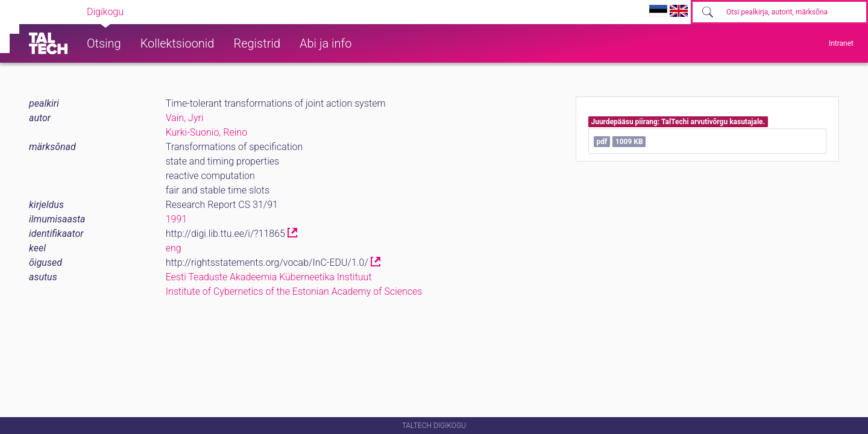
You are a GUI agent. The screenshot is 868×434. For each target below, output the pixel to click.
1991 (177, 219)
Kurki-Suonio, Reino (206, 132)
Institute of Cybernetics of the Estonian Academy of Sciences (294, 291)
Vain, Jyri (185, 118)
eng (174, 248)
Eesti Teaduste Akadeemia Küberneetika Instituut (269, 277)
